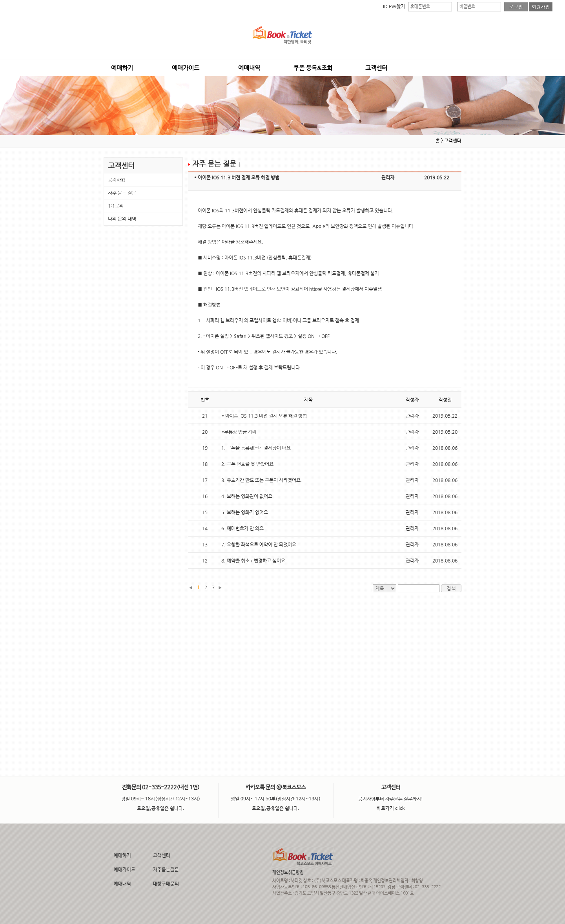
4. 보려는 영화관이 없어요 (247, 496)
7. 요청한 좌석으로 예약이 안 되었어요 (259, 544)
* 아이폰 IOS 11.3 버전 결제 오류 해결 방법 (264, 416)
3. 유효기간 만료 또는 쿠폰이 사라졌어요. (262, 480)
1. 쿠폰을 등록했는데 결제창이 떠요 (256, 448)
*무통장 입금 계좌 (239, 432)
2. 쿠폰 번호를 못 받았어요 (247, 464)
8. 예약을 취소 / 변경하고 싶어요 (253, 561)
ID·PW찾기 (394, 6)
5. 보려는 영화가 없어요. (245, 512)
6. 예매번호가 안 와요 (242, 528)
